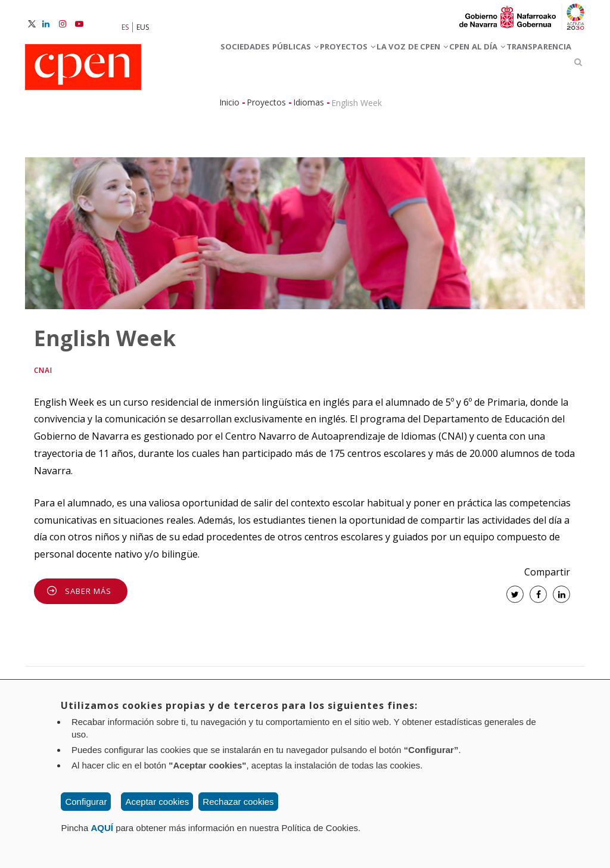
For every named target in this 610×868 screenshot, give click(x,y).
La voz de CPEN (446, 65)
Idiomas (309, 161)
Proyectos (359, 65)
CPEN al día (234, 118)
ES (125, 27)
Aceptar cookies (157, 802)
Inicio (229, 161)
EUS (143, 27)
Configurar (86, 802)
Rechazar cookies (238, 802)
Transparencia (319, 118)
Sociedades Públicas (257, 65)
